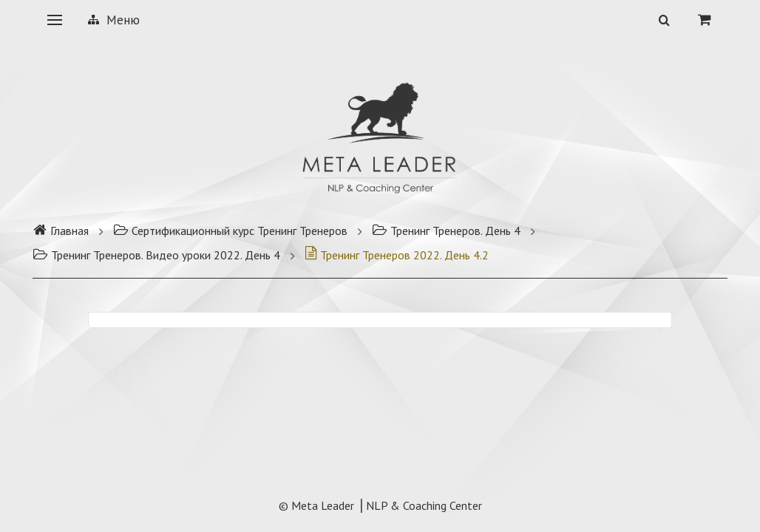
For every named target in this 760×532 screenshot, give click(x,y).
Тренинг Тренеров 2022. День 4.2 (397, 255)
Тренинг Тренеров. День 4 (446, 231)
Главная (61, 231)
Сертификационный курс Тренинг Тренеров (230, 231)
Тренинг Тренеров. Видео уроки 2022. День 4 (156, 255)
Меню (114, 20)
